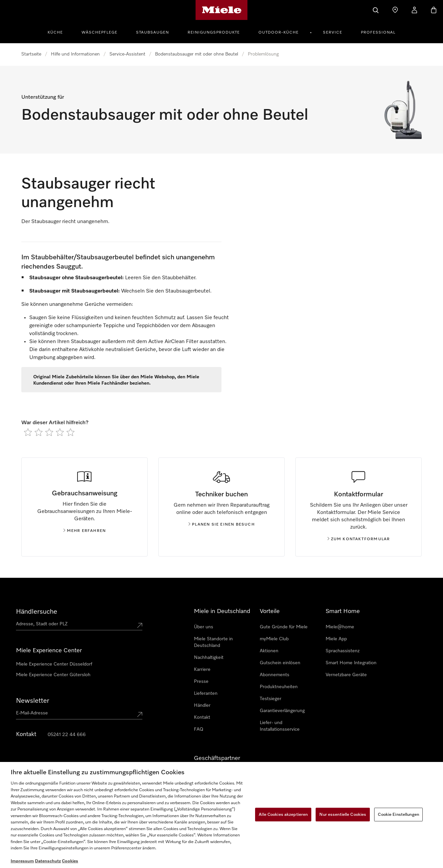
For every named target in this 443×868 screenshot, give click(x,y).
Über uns (204, 627)
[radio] (28, 432)
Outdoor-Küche (279, 33)
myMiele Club (274, 639)
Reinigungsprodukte (214, 33)
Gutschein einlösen (280, 663)
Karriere (202, 670)
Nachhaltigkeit (209, 658)
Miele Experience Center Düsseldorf (54, 664)
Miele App (336, 639)
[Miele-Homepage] (222, 10)
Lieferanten (206, 693)
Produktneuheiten (279, 687)
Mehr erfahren (85, 531)
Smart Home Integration (351, 663)
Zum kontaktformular (359, 539)
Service (333, 33)
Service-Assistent (127, 54)
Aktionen (269, 651)
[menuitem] (59, 32)
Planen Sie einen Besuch (222, 525)
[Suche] (376, 10)
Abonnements (275, 675)
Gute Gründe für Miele (284, 627)
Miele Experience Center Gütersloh (53, 675)
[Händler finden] (395, 10)
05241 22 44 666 (67, 735)
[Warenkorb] (434, 10)
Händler (202, 705)
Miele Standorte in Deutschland (213, 642)
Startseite (31, 54)
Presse (201, 682)
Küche (55, 33)
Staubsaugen (152, 33)
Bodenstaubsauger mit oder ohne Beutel (197, 54)
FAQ (199, 729)
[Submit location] (140, 625)
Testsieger (271, 699)
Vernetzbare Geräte (346, 675)
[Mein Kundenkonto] (414, 10)
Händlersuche (37, 612)
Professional (378, 33)
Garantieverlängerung (282, 711)
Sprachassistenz (343, 651)
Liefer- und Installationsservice (280, 726)
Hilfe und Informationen (75, 54)
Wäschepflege (99, 33)
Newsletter (33, 701)
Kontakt (202, 717)
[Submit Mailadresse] (140, 714)
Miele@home (340, 627)
